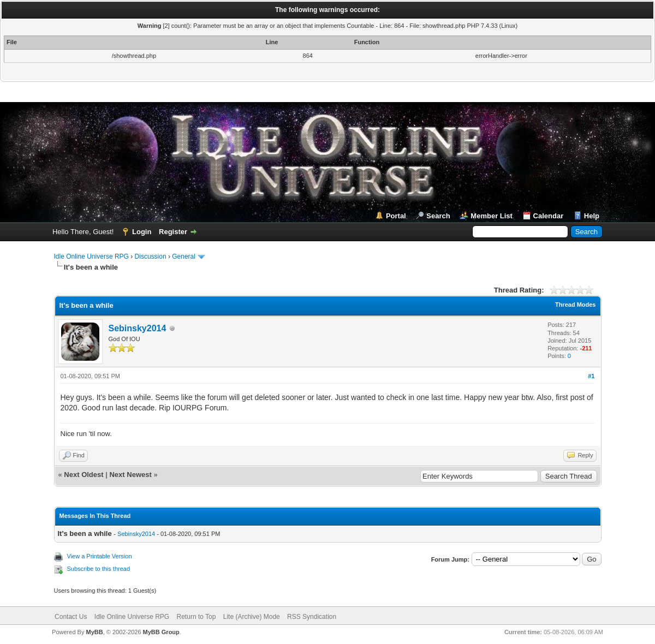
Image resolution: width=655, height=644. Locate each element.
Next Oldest (84, 475)
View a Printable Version (100, 556)
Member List (492, 216)
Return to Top (196, 617)
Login (142, 232)
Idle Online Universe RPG (91, 257)
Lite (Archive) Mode (252, 617)
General (184, 257)
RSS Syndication (312, 617)
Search (438, 216)
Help (592, 216)
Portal (396, 216)
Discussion (151, 257)
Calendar (549, 216)
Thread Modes (576, 305)
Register (173, 232)
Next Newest (130, 475)
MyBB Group (161, 632)
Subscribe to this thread (99, 569)
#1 (591, 376)
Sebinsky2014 (138, 328)
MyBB (94, 632)
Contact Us (71, 617)
